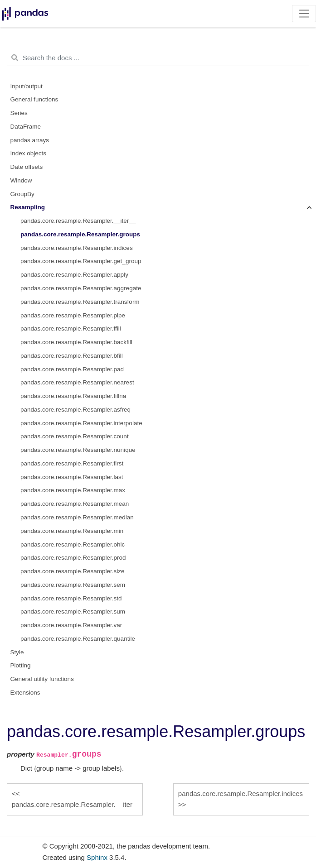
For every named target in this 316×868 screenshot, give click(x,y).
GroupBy (22, 194)
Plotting (21, 665)
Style (17, 652)
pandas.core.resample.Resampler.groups (80, 234)
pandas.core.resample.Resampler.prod (73, 558)
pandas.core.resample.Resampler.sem (73, 585)
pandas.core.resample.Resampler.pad (72, 369)
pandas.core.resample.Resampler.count (75, 436)
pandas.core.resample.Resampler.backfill (76, 342)
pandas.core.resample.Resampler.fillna (73, 396)
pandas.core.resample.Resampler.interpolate (81, 423)
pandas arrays (30, 140)
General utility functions (42, 679)
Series (19, 113)
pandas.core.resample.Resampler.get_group (81, 261)
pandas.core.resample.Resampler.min (72, 531)
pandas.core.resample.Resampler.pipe (73, 315)
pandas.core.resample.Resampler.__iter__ (78, 221)
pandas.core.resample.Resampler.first (72, 463)
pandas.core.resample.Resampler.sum (73, 611)
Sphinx (97, 857)
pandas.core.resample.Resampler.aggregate (81, 288)
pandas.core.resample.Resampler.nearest (77, 382)
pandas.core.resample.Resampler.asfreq (75, 410)
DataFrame (26, 127)
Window (21, 180)
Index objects (29, 153)
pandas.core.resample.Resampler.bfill (72, 356)
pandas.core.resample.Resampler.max (73, 490)
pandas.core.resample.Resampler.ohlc (73, 544)
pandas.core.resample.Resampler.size (73, 571)
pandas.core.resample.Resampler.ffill (71, 328)
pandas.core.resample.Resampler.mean (75, 504)
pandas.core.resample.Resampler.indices (77, 248)
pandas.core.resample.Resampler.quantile (78, 639)
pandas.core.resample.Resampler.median (77, 517)
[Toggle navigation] (304, 14)
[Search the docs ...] (158, 58)
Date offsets (27, 167)
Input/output (27, 86)
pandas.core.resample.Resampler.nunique (78, 450)
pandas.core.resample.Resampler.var (71, 625)
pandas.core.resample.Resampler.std (71, 598)
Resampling (28, 207)
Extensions (25, 693)
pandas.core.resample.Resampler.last (72, 477)
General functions (34, 99)
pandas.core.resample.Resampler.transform (80, 302)
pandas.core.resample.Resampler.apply (74, 275)
